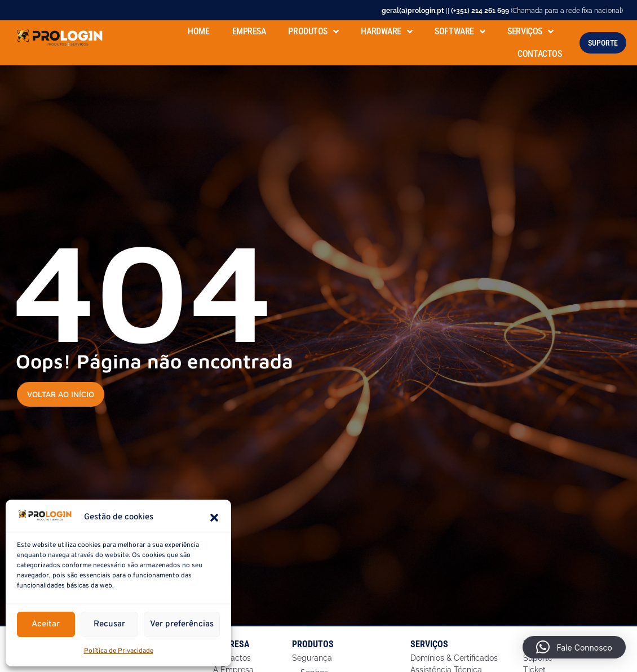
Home (198, 30)
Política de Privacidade (119, 651)
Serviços (530, 30)
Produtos (313, 30)
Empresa (249, 30)
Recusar (109, 624)
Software (460, 30)
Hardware (386, 30)
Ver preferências (182, 624)
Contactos (539, 52)
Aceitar (46, 624)
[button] (214, 518)
